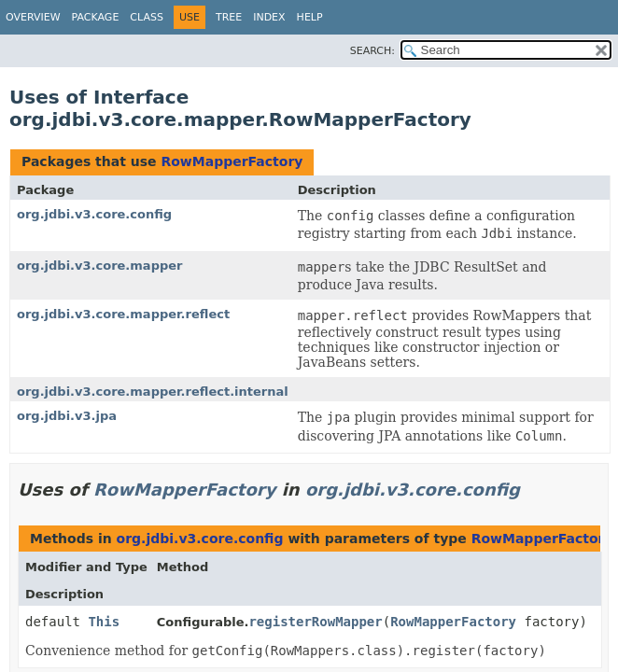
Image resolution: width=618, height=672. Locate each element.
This (104, 622)
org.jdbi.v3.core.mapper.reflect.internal (153, 392)
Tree (229, 17)
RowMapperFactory (232, 161)
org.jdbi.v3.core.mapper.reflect (123, 314)
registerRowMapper (315, 622)
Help (310, 17)
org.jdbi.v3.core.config (94, 214)
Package (96, 17)
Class (147, 17)
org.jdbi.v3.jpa (67, 416)
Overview (33, 17)
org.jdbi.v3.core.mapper (99, 266)
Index (269, 17)
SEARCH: (372, 51)
